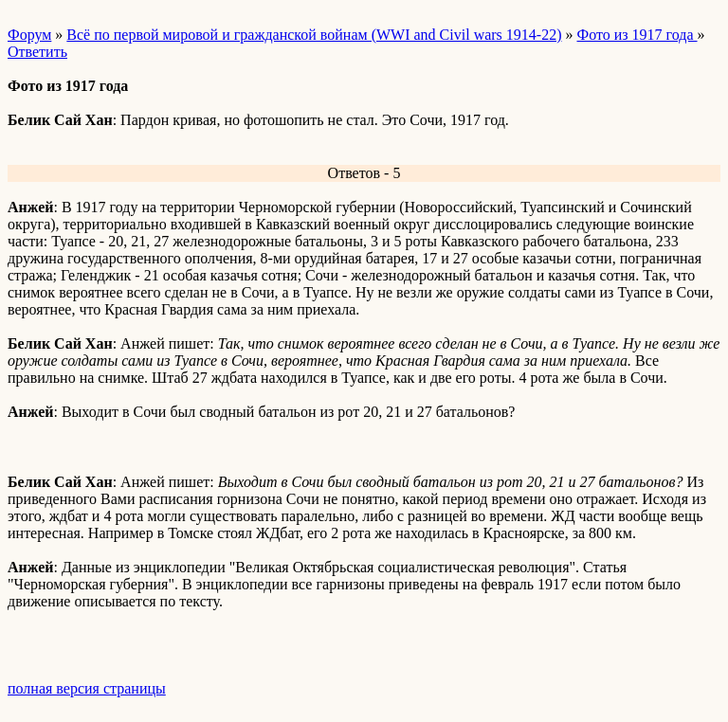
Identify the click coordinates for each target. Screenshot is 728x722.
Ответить (37, 52)
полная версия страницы (87, 688)
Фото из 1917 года (637, 35)
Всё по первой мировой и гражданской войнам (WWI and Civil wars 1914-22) (314, 35)
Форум (29, 35)
